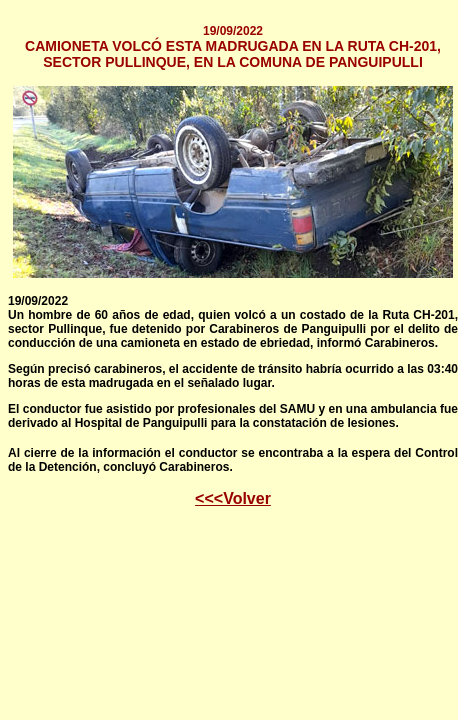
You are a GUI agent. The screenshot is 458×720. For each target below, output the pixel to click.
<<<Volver (233, 498)
